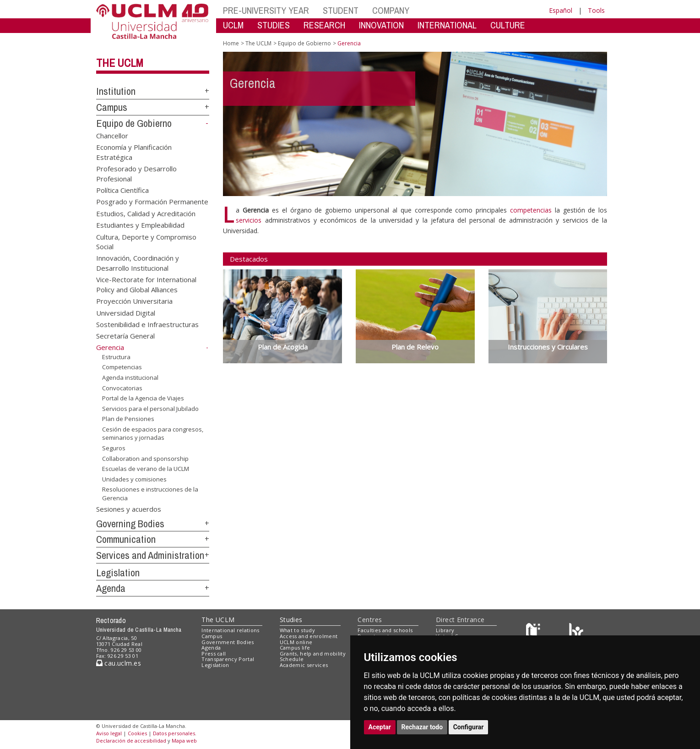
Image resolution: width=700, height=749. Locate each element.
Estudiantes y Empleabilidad (140, 225)
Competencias (122, 367)
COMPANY (391, 10)
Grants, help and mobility (313, 653)
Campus (112, 107)
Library (445, 630)
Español (561, 10)
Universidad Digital (126, 312)
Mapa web (184, 741)
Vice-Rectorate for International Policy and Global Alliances (146, 284)
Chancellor (112, 135)
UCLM (233, 25)
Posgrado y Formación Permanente (152, 202)
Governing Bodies (130, 524)
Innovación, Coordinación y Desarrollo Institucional (138, 263)
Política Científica (122, 190)
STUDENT (341, 10)
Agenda (111, 588)
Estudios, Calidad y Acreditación (146, 213)
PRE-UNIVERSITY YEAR (266, 10)
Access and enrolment (309, 636)
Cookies (137, 733)
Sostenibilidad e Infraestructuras (147, 324)
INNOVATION (381, 25)
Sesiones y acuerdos (129, 508)
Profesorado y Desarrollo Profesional (136, 173)
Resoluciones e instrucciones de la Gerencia (150, 494)
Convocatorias (122, 388)
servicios (249, 220)
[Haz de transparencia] (534, 632)
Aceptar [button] (380, 727)
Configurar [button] (469, 727)
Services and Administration (150, 555)
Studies (291, 620)
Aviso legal (109, 733)
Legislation (118, 573)
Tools (596, 10)
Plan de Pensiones (128, 419)
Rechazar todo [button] (422, 727)
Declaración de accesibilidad (131, 741)
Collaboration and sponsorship (145, 458)
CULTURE (508, 25)
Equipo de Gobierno (134, 123)
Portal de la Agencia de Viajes (143, 398)
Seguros (114, 448)
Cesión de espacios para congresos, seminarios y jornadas (153, 434)
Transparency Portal (228, 659)
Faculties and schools (385, 630)
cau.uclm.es (119, 663)
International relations (231, 630)
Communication (126, 539)
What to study (297, 630)
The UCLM (120, 63)
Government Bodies (228, 642)
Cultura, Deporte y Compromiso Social (146, 241)
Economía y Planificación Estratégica (134, 152)
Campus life (295, 648)
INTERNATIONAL (447, 25)
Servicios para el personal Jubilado (150, 409)
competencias (531, 210)
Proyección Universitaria (134, 301)
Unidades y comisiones (134, 479)
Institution (116, 91)
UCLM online (296, 642)
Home (231, 43)
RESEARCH (324, 25)
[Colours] (576, 632)
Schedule (292, 659)
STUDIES (274, 25)
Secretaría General (125, 336)
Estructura (116, 357)
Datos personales (174, 733)
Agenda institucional (130, 377)
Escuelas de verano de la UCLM (146, 469)
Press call (214, 653)
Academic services (304, 665)
